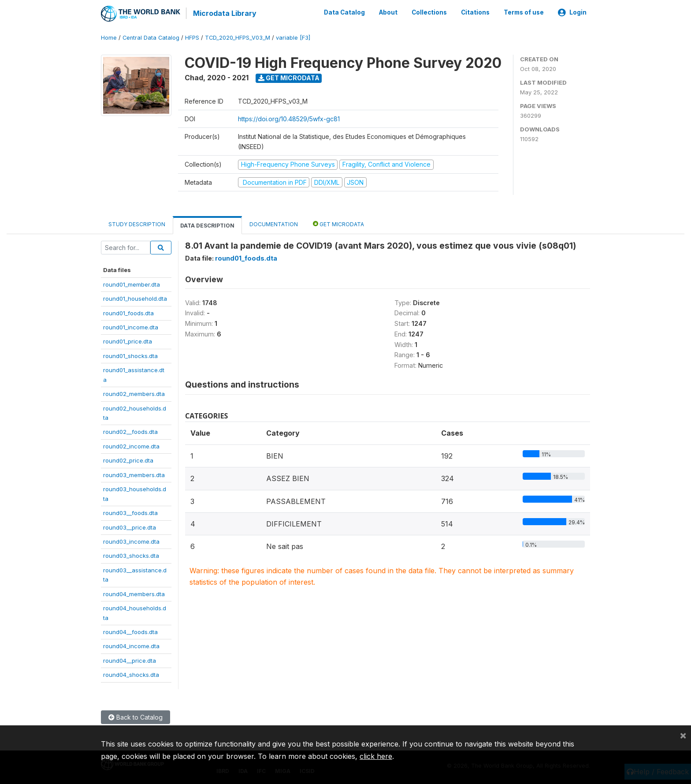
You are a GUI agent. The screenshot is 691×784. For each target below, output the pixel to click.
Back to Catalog (136, 716)
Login (572, 12)
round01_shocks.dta (130, 355)
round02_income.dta (131, 446)
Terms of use (524, 12)
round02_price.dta (128, 460)
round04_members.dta (134, 593)
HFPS (192, 37)
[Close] (683, 735)
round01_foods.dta (128, 312)
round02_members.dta (134, 393)
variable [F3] (293, 37)
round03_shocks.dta (131, 555)
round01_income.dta (131, 327)
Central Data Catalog (151, 37)
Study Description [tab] (137, 224)
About (388, 12)
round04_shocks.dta (131, 674)
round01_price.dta (128, 341)
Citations (475, 12)
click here (376, 756)
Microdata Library (224, 13)
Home (109, 37)
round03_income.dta (131, 541)
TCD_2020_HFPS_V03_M (238, 37)
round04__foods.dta (130, 631)
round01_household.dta (135, 298)
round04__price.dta (130, 660)
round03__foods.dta (130, 512)
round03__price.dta (130, 526)
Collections (429, 12)
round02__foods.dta (130, 431)
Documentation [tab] (274, 224)
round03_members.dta (134, 474)
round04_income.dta (131, 646)
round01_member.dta (132, 284)
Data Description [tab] (207, 225)
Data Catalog (344, 12)
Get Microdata (289, 77)
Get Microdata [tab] (338, 223)
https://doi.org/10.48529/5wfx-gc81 (289, 118)
